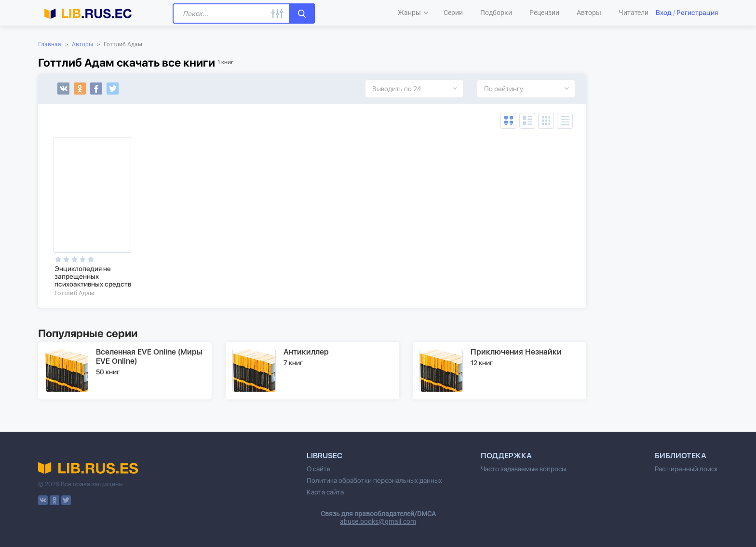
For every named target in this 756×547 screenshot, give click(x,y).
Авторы (82, 44)
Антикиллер (306, 352)
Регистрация (697, 13)
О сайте (319, 469)
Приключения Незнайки (516, 352)
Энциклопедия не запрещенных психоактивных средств (93, 276)
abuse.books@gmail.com (378, 521)
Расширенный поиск (686, 469)
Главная (50, 44)
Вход (664, 13)
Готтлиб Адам (74, 293)
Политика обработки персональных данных (374, 480)
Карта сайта (325, 492)
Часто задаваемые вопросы (523, 469)
